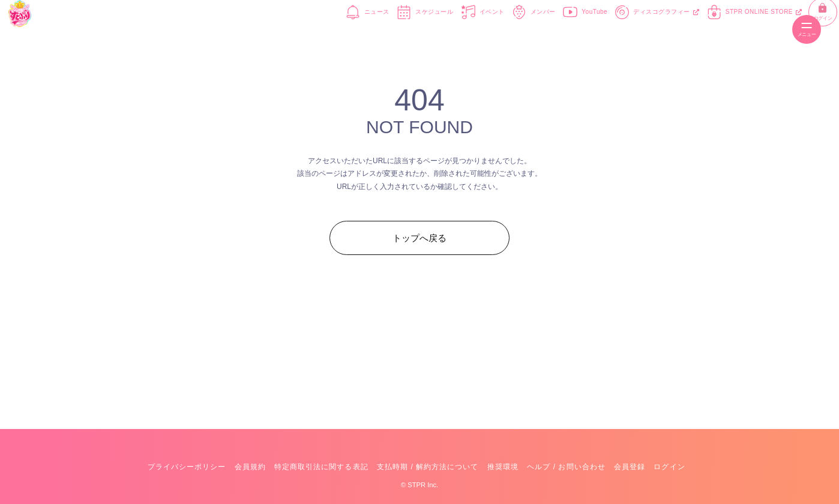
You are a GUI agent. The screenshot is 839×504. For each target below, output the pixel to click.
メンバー (497, 29)
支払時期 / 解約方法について (428, 467)
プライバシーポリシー (187, 467)
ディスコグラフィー (621, 29)
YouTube (548, 29)
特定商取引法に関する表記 (321, 467)
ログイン (777, 29)
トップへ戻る (419, 238)
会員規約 (250, 467)
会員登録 (630, 467)
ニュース (331, 29)
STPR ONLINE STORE (718, 29)
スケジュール (388, 29)
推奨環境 (503, 467)
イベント (446, 29)
